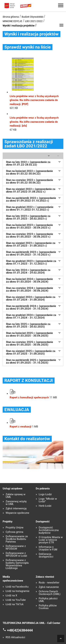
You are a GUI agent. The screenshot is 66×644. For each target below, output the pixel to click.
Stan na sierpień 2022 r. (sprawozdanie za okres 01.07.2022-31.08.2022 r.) (34, 190)
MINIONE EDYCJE (12, 21)
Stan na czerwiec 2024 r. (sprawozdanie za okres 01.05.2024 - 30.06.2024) (34, 289)
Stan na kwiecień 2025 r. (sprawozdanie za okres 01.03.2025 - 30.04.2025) (34, 334)
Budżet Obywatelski (32, 17)
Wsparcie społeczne (17, 513)
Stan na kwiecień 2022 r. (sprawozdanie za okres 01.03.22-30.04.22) (34, 172)
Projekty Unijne (15, 528)
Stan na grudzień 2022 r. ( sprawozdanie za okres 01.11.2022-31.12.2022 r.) (34, 208)
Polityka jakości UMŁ (48, 600)
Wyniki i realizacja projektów (19, 26)
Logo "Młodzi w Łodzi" (48, 500)
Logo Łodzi (45, 494)
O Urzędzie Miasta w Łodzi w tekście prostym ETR (51, 540)
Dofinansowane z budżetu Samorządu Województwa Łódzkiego (17, 564)
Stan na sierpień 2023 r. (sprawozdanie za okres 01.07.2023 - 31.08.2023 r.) (34, 244)
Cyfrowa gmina (14, 532)
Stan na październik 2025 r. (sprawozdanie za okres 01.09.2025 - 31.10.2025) (34, 361)
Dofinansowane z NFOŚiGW (16, 547)
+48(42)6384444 (20, 630)
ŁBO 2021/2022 (34, 21)
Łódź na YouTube (16, 600)
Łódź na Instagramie (18, 591)
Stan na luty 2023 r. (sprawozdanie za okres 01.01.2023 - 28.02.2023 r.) (34, 217)
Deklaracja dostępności (46, 555)
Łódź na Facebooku (17, 587)
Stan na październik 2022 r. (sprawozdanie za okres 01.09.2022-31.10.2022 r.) (34, 199)
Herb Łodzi (45, 506)
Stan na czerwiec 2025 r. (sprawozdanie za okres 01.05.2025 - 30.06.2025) (34, 343)
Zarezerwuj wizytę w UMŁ (16, 503)
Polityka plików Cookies (48, 607)
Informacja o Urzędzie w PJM (48, 548)
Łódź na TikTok (15, 604)
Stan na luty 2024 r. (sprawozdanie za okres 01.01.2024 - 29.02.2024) (34, 271)
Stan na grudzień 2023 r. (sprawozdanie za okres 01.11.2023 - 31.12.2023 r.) (34, 262)
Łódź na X (11, 596)
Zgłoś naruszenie (49, 587)
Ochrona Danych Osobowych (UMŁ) (50, 593)
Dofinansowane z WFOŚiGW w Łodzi (16, 555)
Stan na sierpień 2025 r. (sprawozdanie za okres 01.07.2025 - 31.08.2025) (34, 352)
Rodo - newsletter (49, 583)
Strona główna (11, 17)
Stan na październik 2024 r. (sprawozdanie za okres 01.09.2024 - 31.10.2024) (34, 307)
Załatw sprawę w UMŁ (15, 496)
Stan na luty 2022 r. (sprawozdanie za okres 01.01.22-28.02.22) (34, 163)
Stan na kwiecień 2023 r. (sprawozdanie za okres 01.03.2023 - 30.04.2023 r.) (34, 226)
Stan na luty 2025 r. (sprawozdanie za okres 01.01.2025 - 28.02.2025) (34, 325)
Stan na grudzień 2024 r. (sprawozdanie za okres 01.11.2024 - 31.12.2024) (34, 316)
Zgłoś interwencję (16, 509)
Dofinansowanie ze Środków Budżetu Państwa (17, 539)
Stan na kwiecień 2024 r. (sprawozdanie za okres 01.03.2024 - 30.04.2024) (34, 280)
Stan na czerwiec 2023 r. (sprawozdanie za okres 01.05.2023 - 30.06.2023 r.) (34, 235)
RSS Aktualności (15, 637)
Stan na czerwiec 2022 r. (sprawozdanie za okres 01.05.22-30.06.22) (34, 181)
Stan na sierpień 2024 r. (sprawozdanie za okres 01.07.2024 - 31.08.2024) (34, 298)
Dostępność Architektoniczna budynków (49, 530)
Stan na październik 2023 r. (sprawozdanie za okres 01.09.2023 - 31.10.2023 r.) (34, 253)
